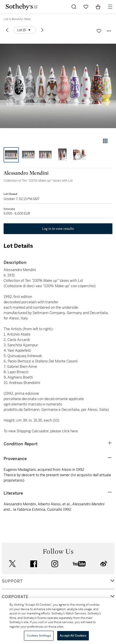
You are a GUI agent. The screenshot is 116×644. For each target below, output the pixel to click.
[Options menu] (25, 30)
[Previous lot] (7, 30)
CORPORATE (15, 597)
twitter (12, 564)
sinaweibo (104, 564)
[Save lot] (99, 31)
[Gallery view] (105, 141)
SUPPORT (12, 581)
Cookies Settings (39, 636)
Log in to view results (58, 229)
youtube (79, 564)
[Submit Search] (74, 7)
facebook (34, 564)
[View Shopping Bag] (98, 7)
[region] (58, 621)
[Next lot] (42, 30)
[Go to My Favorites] (86, 7)
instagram (55, 564)
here (74, 431)
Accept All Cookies (73, 636)
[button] (58, 86)
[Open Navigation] (110, 7)
